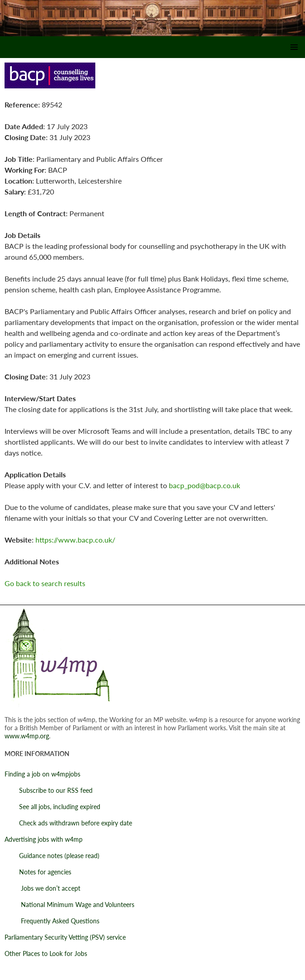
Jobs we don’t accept (42, 888)
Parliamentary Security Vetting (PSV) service (65, 937)
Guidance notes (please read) (52, 856)
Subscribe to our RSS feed (49, 790)
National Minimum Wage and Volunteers (69, 905)
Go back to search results (45, 583)
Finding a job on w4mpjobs (42, 774)
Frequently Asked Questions (52, 921)
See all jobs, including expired (52, 807)
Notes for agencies (38, 872)
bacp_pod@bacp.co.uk (204, 485)
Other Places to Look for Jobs (46, 953)
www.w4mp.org (27, 736)
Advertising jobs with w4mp (44, 839)
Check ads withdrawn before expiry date (68, 823)
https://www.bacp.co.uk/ (75, 540)
